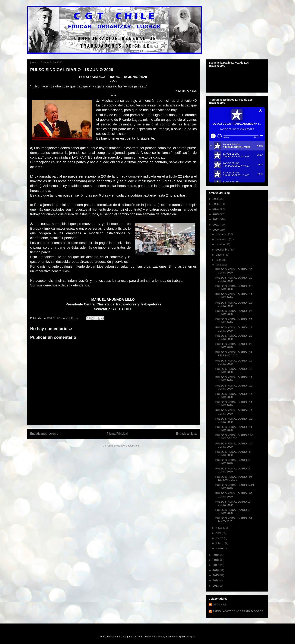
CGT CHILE (220, 605)
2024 (216, 209)
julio (219, 260)
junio (219, 265)
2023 (216, 214)
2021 (216, 225)
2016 (216, 570)
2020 (216, 230)
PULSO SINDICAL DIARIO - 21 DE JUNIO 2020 (234, 354)
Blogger (191, 637)
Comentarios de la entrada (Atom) (121, 446)
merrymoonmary (156, 637)
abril (219, 533)
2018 (216, 560)
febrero (220, 543)
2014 (216, 580)
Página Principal (117, 434)
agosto (220, 255)
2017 (216, 565)
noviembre (222, 239)
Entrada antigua (186, 434)
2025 (216, 204)
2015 (216, 575)
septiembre (223, 250)
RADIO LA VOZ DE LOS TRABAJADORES (238, 611)
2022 (216, 219)
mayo (220, 528)
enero (220, 548)
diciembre (222, 234)
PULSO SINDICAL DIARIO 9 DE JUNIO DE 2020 (234, 437)
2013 (216, 586)
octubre (221, 244)
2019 (216, 555)
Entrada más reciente (44, 434)
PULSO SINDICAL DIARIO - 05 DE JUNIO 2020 (234, 478)
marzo (220, 538)
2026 (216, 199)
